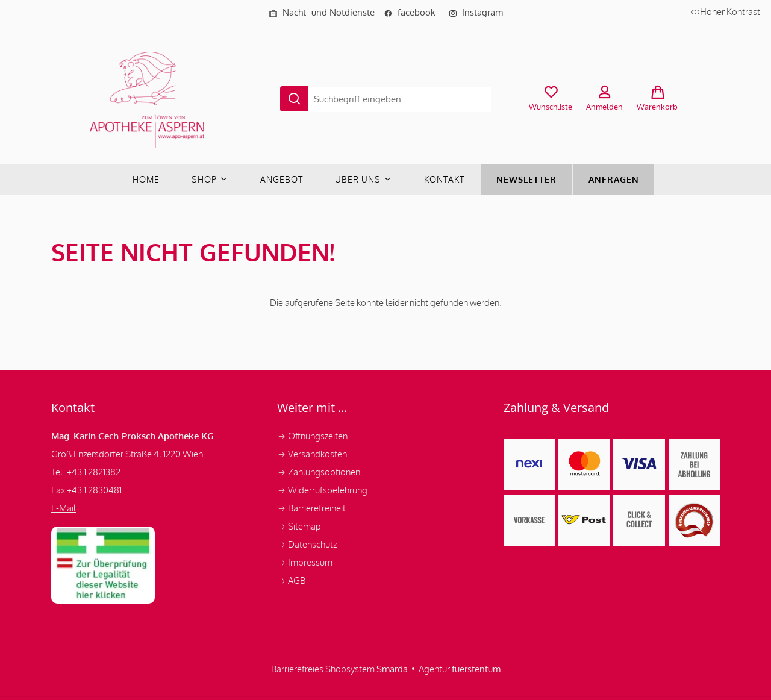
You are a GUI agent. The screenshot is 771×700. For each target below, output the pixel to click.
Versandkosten (313, 454)
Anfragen (614, 179)
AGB (291, 580)
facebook (413, 12)
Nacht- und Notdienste (322, 12)
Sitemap (299, 526)
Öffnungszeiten (312, 436)
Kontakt (444, 179)
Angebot (282, 179)
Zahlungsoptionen (320, 472)
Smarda (392, 669)
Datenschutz (308, 544)
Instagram (476, 12)
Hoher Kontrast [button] (726, 12)
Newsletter (526, 179)
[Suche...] (398, 97)
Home (146, 179)
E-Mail (64, 508)
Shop (210, 179)
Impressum (306, 562)
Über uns (364, 179)
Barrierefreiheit (311, 508)
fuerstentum (476, 669)
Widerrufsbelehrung (323, 490)
